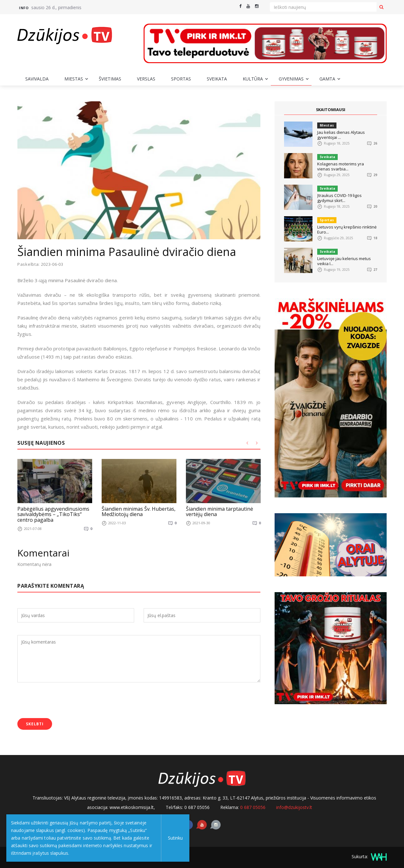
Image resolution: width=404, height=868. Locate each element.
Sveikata (217, 79)
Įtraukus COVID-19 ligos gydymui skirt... (339, 198)
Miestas (74, 79)
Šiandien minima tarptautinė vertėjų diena (220, 511)
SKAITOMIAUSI (331, 110)
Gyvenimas (291, 79)
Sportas (181, 79)
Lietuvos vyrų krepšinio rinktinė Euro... (347, 229)
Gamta (327, 79)
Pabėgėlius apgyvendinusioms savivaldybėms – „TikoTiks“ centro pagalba (53, 514)
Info (24, 8)
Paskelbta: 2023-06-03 (40, 264)
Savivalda (37, 79)
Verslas (146, 79)
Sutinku (174, 838)
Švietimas (110, 79)
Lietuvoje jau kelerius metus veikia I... (344, 261)
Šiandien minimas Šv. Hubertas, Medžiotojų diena (139, 511)
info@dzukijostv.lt (294, 807)
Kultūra (253, 79)
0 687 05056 (253, 807)
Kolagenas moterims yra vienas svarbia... (341, 166)
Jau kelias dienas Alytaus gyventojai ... (341, 135)
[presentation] (65, 701)
